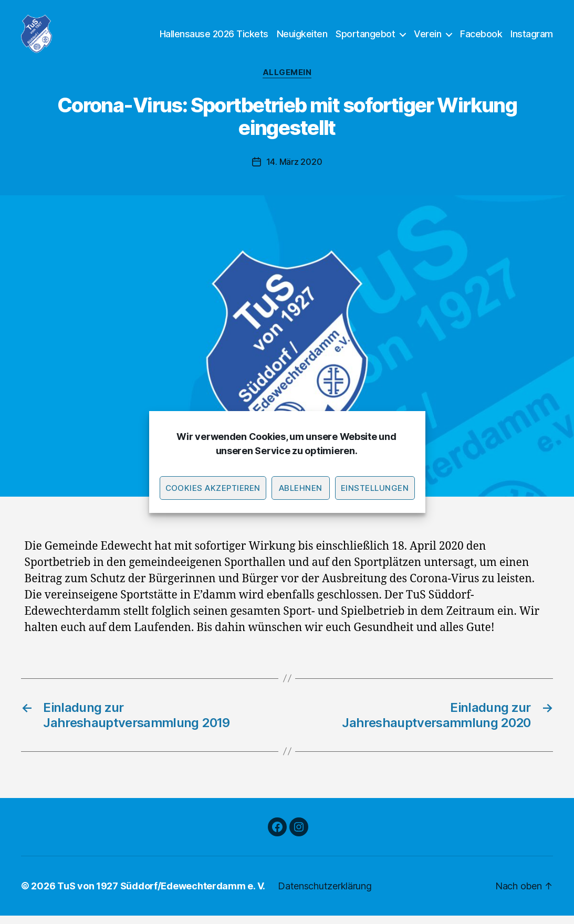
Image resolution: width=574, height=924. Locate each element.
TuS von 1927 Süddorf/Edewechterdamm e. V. (161, 894)
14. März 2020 (294, 171)
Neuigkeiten (302, 38)
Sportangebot (365, 38)
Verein (427, 38)
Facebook (481, 38)
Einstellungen (375, 488)
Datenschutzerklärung (325, 894)
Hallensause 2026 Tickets (214, 38)
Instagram (532, 38)
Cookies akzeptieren (213, 488)
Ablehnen (301, 488)
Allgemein (287, 81)
